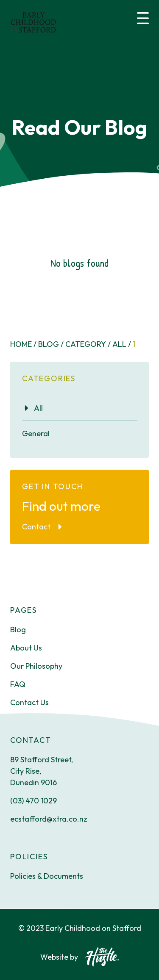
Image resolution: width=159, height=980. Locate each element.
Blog (51, 344)
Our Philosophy (36, 666)
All (122, 344)
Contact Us (29, 702)
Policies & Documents (47, 876)
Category (88, 344)
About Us (26, 648)
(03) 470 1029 (33, 801)
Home (23, 344)
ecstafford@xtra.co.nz (49, 819)
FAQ (18, 684)
